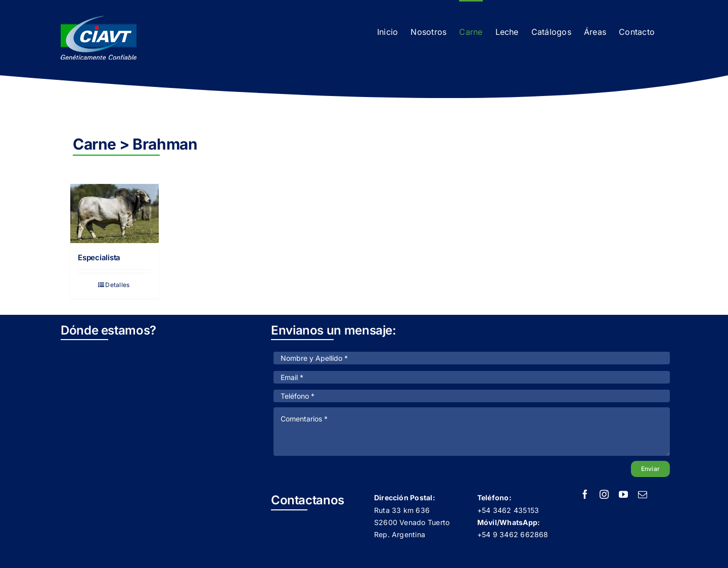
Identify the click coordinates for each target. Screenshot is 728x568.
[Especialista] (115, 214)
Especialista (99, 257)
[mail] (643, 494)
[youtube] (623, 494)
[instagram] (604, 494)
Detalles (117, 285)
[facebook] (585, 494)
